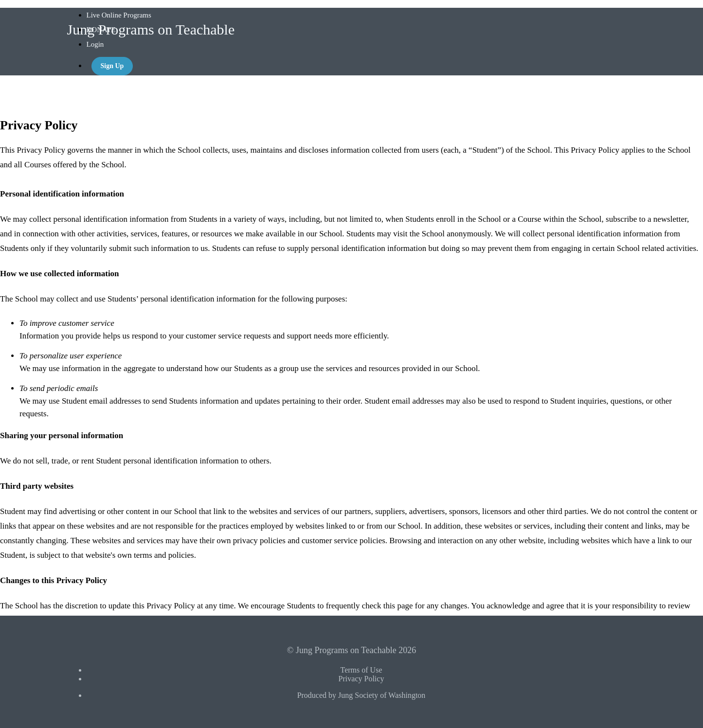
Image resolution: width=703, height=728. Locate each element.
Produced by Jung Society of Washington (361, 695)
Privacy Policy (361, 679)
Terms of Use (361, 670)
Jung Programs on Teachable (151, 29)
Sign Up (112, 66)
